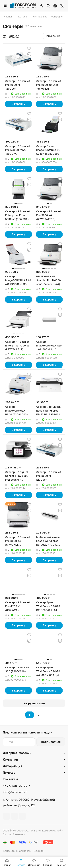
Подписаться (51, 742)
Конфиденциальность (17, 851)
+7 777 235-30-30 (15, 786)
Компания (10, 759)
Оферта (39, 851)
